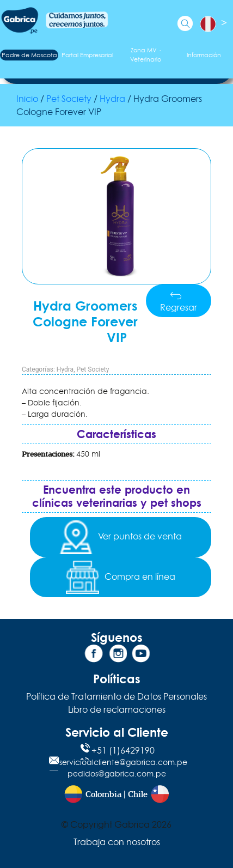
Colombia (103, 795)
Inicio (27, 99)
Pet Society (69, 99)
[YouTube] (139, 655)
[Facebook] (94, 655)
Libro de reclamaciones (117, 709)
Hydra (112, 99)
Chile (138, 795)
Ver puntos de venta (121, 537)
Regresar (179, 302)
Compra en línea (121, 578)
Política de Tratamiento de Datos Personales (116, 696)
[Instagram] (116, 655)
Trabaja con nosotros (117, 842)
